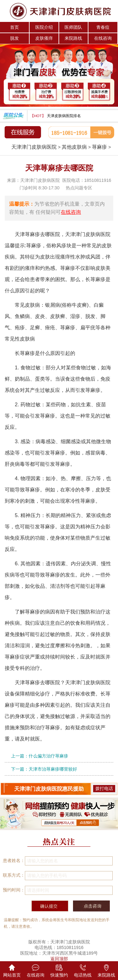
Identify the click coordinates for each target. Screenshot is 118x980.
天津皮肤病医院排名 (64, 116)
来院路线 (73, 38)
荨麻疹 (99, 147)
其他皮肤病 (74, 147)
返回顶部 (59, 959)
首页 (14, 27)
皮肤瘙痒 (44, 38)
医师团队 (73, 27)
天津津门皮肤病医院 (34, 147)
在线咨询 (103, 38)
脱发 (14, 38)
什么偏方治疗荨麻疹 (48, 756)
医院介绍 (44, 27)
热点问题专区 (79, 188)
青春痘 (103, 27)
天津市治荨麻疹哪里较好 (53, 769)
